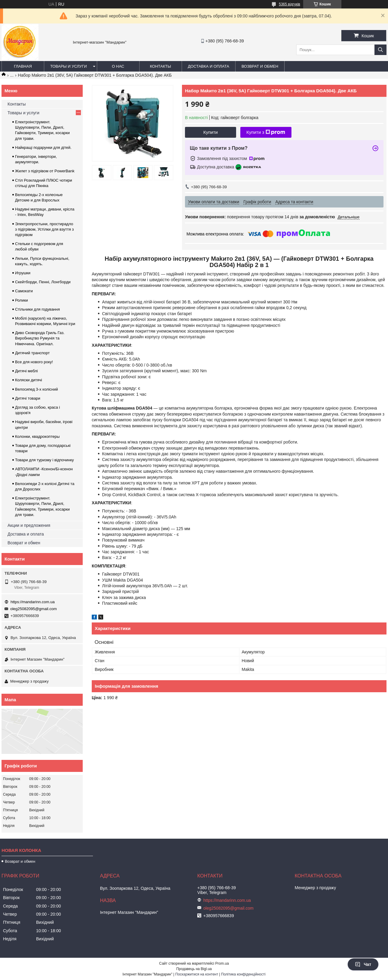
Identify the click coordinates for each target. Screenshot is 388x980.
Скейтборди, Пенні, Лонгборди (43, 282)
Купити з (266, 132)
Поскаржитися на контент (197, 974)
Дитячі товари (28, 398)
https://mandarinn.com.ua (33, 602)
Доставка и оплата (209, 66)
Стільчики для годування (37, 309)
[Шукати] (380, 50)
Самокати (24, 291)
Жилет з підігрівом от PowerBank (45, 171)
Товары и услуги (69, 66)
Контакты (160, 66)
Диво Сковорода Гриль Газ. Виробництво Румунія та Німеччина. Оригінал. (40, 338)
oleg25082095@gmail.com (34, 609)
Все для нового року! (34, 362)
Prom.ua (222, 963)
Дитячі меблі (26, 371)
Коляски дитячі (29, 380)
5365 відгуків (289, 4)
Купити (211, 132)
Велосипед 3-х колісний (37, 389)
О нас (118, 66)
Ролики (22, 300)
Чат (363, 964)
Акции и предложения (29, 525)
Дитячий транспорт (32, 353)
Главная (23, 66)
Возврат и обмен (260, 66)
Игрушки (23, 273)
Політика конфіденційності (243, 974)
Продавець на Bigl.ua (194, 969)
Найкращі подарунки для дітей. (43, 147)
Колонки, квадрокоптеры (37, 436)
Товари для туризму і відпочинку (45, 460)
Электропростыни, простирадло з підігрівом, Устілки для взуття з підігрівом (44, 229)
